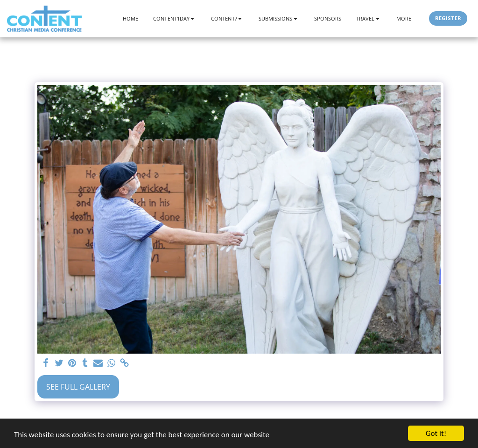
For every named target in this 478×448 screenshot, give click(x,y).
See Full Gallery (78, 387)
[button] (175, 18)
